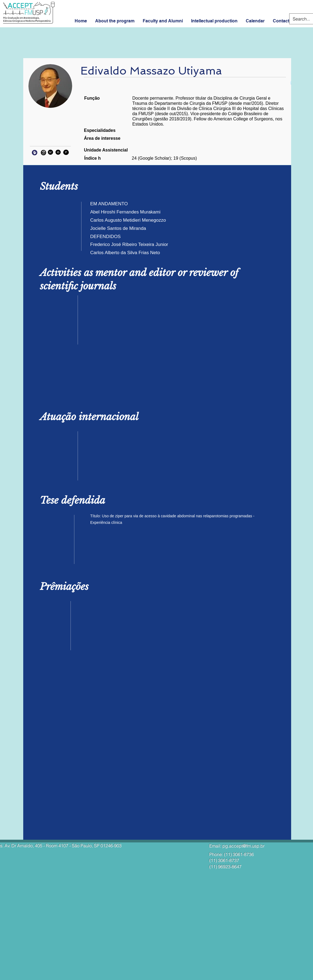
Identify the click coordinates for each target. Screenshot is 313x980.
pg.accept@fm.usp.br (243, 846)
